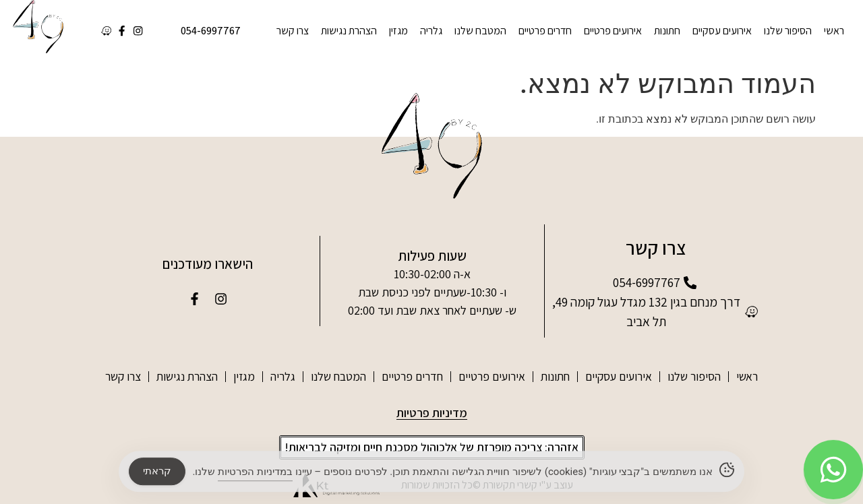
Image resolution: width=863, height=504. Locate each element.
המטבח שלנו (480, 31)
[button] (432, 447)
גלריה (431, 31)
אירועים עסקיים (722, 31)
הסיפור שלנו (788, 31)
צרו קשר (293, 31)
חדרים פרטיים (545, 31)
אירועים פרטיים (613, 31)
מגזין (398, 31)
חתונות (667, 31)
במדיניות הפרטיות (255, 475)
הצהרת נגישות (349, 31)
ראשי (834, 31)
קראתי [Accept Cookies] (157, 474)
